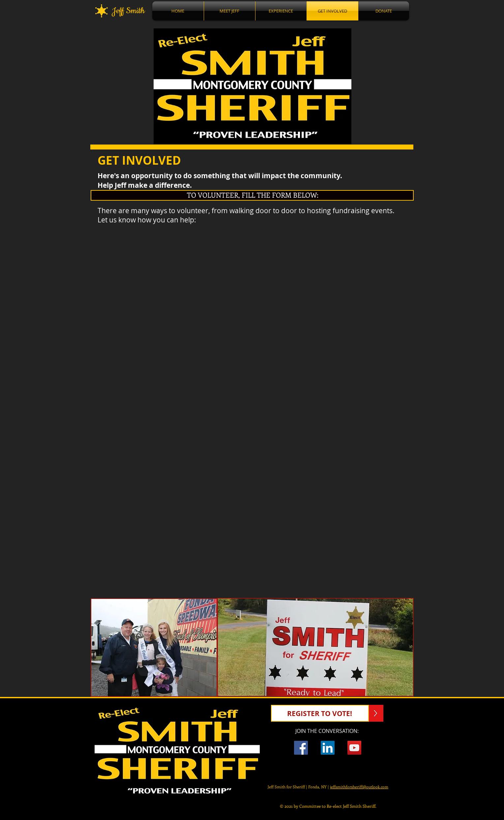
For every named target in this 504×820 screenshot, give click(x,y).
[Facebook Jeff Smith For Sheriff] (301, 748)
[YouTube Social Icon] (354, 748)
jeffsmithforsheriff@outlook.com (359, 787)
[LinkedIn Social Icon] (328, 748)
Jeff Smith (126, 11)
